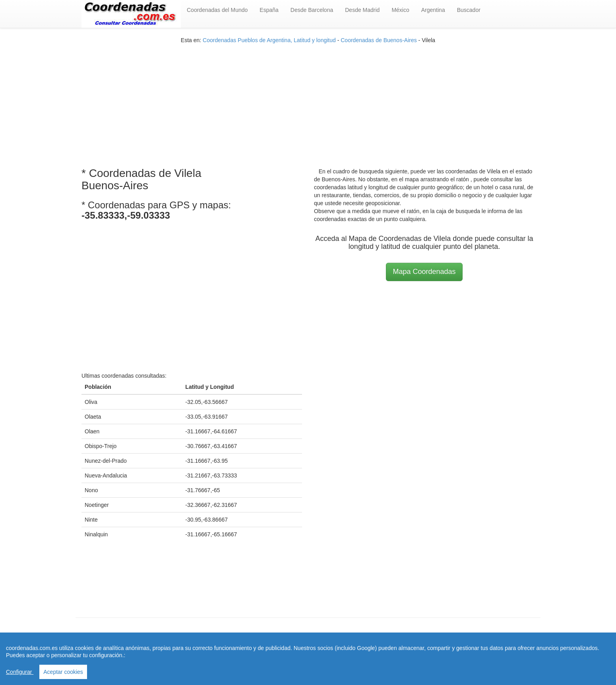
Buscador (469, 10)
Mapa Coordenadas (424, 272)
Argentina (433, 10)
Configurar (20, 672)
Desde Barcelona (312, 10)
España (269, 10)
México (400, 10)
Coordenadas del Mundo (217, 10)
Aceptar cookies (63, 672)
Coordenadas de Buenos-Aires (379, 40)
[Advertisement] (308, 100)
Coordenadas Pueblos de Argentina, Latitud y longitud (269, 40)
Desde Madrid (362, 10)
